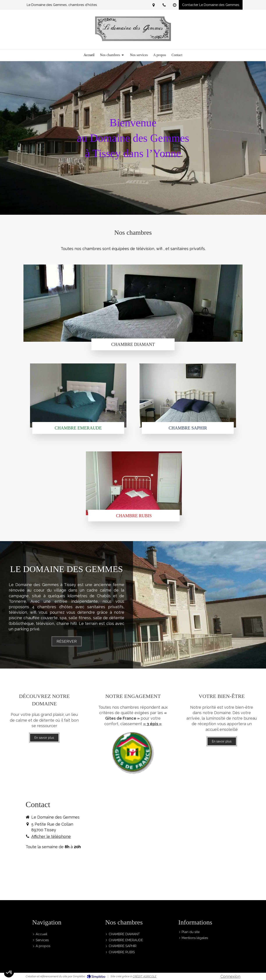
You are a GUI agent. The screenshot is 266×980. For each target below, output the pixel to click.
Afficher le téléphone (51, 836)
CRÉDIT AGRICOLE (145, 976)
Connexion (230, 976)
